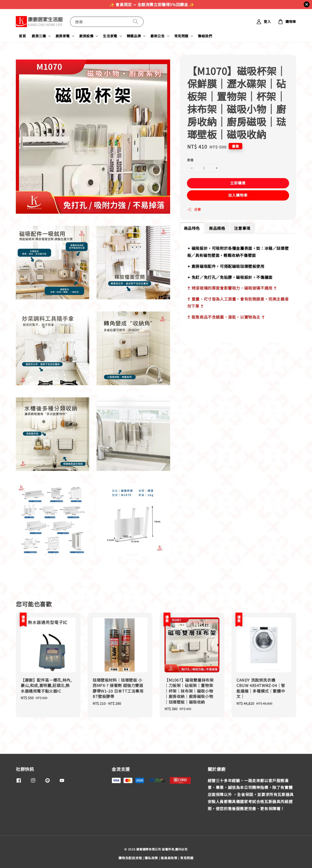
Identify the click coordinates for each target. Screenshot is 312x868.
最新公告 (157, 36)
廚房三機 (39, 36)
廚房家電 (63, 36)
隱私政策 (151, 858)
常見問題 (181, 36)
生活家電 (110, 36)
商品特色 (192, 228)
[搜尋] (136, 22)
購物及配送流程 (130, 858)
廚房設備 (86, 36)
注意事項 (242, 228)
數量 (190, 160)
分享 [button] (194, 209)
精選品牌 (134, 36)
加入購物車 (238, 195)
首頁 (22, 36)
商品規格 (217, 228)
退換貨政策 (169, 858)
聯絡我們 (205, 36)
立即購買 (238, 183)
